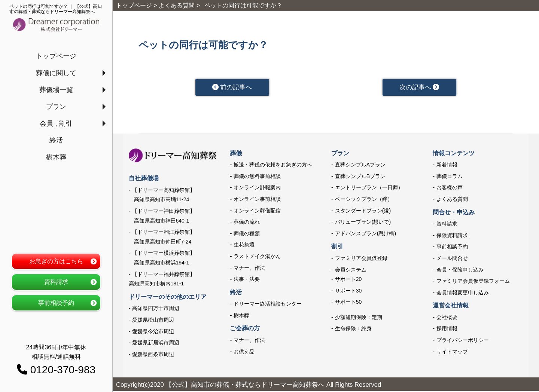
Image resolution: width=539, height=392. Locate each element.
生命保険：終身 (353, 330)
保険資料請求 (452, 236)
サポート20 (348, 280)
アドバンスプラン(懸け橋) (366, 234)
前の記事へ (232, 88)
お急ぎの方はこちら (56, 261)
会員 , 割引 (56, 123)
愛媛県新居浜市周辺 (156, 344)
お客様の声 (450, 189)
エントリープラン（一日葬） (369, 189)
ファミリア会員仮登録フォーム (473, 282)
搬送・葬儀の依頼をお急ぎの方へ (273, 166)
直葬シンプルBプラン (360, 177)
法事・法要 (247, 280)
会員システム (351, 270)
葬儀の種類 (247, 234)
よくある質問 (452, 200)
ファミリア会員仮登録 (361, 259)
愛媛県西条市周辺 (153, 355)
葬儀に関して (56, 73)
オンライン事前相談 (257, 200)
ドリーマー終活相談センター (268, 305)
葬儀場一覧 (56, 90)
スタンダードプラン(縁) (363, 211)
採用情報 (447, 330)
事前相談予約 (56, 303)
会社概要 (447, 318)
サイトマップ (452, 352)
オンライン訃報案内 (257, 189)
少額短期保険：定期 (359, 318)
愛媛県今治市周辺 (153, 332)
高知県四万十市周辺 (156, 309)
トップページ (56, 56)
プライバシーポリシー (463, 341)
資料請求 (56, 282)
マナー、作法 (249, 269)
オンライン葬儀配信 (257, 211)
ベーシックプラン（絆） (364, 200)
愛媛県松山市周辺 (153, 321)
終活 (56, 140)
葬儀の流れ (247, 223)
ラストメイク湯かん (257, 257)
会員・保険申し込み (460, 270)
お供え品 (244, 352)
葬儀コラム (450, 177)
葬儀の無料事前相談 (257, 177)
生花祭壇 (244, 246)
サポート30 (348, 291)
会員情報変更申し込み (463, 293)
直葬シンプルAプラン (360, 166)
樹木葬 (56, 157)
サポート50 (348, 303)
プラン (56, 107)
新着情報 (447, 166)
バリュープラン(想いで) (363, 223)
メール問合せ (452, 259)
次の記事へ (419, 88)
